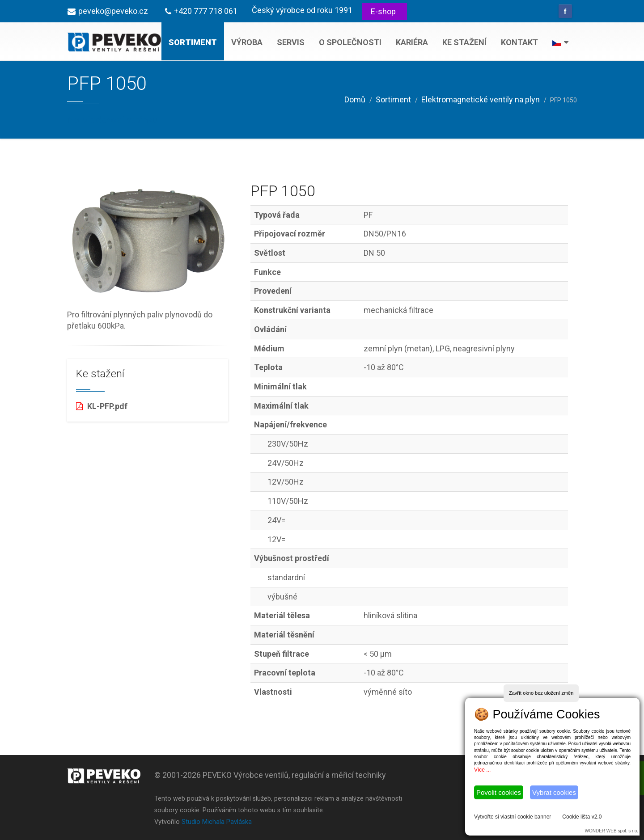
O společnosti (350, 42)
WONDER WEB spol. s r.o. (612, 831)
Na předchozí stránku (112, 120)
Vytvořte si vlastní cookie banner (513, 817)
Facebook (565, 11)
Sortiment (193, 42)
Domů (355, 99)
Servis (291, 42)
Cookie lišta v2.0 (582, 817)
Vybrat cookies (554, 792)
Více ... (482, 770)
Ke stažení (464, 42)
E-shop (383, 11)
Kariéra (412, 42)
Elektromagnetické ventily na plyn (481, 99)
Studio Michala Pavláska (217, 822)
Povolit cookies (499, 792)
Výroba (247, 42)
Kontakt (519, 42)
